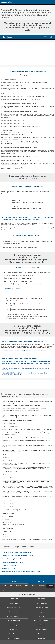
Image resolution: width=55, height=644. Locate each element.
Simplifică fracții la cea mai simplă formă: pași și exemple (22, 572)
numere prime (7, 2)
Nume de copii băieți (14, 638)
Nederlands (42, 586)
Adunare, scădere (14, 612)
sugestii (41, 577)
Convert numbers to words (41, 608)
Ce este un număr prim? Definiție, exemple (17, 553)
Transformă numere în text (14, 608)
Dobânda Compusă (14, 625)
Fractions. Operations (41, 603)
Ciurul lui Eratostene (9, 565)
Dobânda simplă (14, 634)
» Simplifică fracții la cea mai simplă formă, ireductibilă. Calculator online (24, 351)
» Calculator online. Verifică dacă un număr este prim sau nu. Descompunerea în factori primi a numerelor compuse (27, 218)
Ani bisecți (41, 616)
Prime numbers (14, 599)
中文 (3, 590)
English (11, 586)
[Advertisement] (27, 53)
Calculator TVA (41, 625)
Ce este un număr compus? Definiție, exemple (18, 556)
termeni (14, 581)
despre (14, 577)
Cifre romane (41, 599)
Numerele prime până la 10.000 (13, 562)
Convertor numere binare (14, 621)
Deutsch (4, 586)
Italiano (34, 586)
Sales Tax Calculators (41, 629)
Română (50, 586)
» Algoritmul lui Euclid (12, 288)
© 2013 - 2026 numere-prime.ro (28, 594)
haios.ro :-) (41, 634)
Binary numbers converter (41, 621)
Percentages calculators (14, 616)
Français (26, 586)
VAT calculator (14, 629)
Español (19, 586)
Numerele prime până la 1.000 (12, 559)
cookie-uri (41, 581)
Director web (41, 638)
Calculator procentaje (41, 612)
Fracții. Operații (14, 603)
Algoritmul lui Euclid (9, 568)
